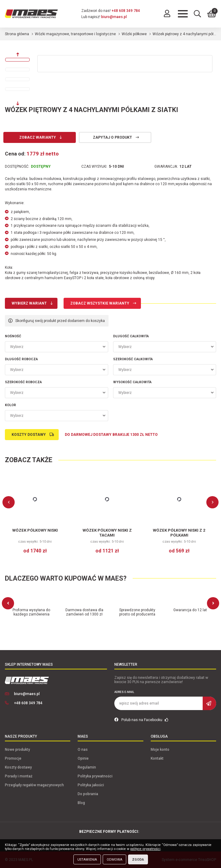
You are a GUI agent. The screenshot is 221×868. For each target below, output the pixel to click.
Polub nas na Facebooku (141, 720)
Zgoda (138, 860)
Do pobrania (88, 794)
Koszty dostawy (29, 435)
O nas (83, 750)
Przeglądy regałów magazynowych (34, 785)
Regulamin (87, 767)
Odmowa (114, 860)
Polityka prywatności (95, 776)
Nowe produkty (17, 750)
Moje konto (160, 750)
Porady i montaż (19, 776)
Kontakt (157, 758)
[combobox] (57, 347)
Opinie (83, 758)
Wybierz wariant (29, 303)
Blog (81, 803)
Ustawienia (87, 860)
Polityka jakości (91, 785)
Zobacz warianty (38, 137)
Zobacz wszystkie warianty (100, 303)
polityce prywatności (145, 849)
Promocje (13, 758)
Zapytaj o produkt (112, 137)
